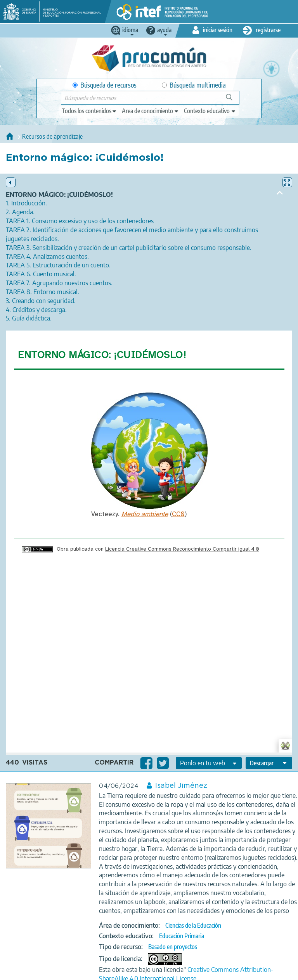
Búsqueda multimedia (194, 85)
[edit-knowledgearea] (151, 111)
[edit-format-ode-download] (269, 763)
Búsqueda (233, 100)
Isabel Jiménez (181, 786)
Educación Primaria (182, 936)
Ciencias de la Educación (193, 925)
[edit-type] (89, 111)
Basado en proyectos (173, 947)
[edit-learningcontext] (210, 111)
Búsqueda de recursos (105, 85)
